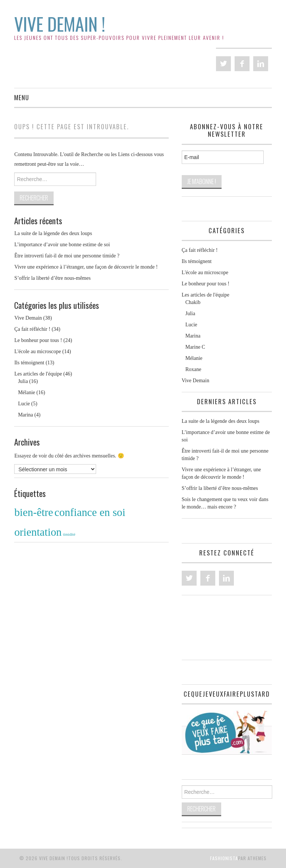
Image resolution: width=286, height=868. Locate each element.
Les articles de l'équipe (38, 374)
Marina (25, 415)
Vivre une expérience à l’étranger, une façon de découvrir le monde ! (86, 267)
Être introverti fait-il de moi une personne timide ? (67, 256)
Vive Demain (28, 318)
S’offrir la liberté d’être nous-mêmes (52, 278)
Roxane (193, 369)
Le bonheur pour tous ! (38, 340)
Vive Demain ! (60, 24)
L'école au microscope (37, 351)
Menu (22, 97)
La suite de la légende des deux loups (53, 233)
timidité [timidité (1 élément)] (69, 534)
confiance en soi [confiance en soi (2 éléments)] (90, 512)
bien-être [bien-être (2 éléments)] (34, 512)
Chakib (193, 302)
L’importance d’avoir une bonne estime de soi (62, 245)
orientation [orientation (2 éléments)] (38, 532)
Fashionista (224, 858)
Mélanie (26, 392)
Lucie (24, 404)
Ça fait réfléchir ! (32, 329)
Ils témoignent (29, 363)
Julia (23, 381)
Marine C (195, 347)
